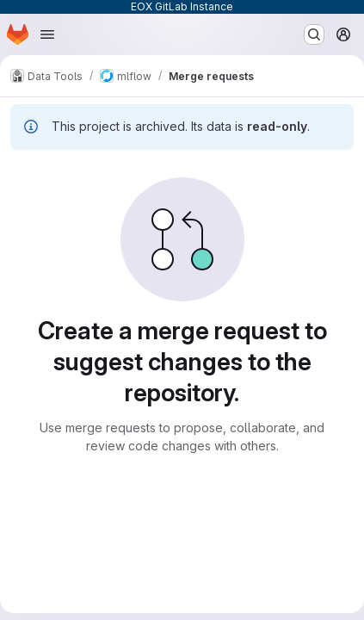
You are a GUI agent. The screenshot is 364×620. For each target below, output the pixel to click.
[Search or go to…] (314, 34)
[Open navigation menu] (47, 34)
